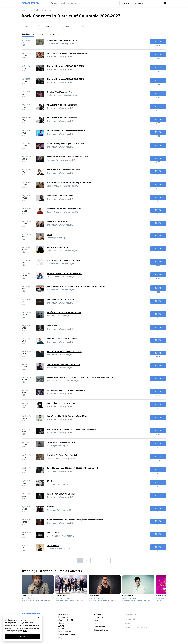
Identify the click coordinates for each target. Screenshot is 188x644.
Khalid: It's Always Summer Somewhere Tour (67, 131)
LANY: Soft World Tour (57, 222)
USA (23, 10)
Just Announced (65, 617)
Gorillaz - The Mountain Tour (60, 92)
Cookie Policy (131, 615)
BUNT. (50, 481)
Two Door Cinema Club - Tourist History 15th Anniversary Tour (75, 520)
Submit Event (99, 627)
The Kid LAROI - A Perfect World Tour (64, 170)
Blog (60, 637)
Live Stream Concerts (67, 635)
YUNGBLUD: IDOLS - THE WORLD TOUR (64, 351)
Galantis (51, 507)
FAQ (96, 624)
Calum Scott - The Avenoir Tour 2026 (63, 364)
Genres (61, 623)
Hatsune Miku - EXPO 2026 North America (66, 390)
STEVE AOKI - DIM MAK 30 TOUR (61, 442)
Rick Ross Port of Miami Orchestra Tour (65, 273)
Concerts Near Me (66, 620)
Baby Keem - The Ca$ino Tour (60, 196)
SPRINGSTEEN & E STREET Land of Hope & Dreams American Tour (76, 286)
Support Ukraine (101, 630)
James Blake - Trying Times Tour (61, 403)
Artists (61, 626)
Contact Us (98, 617)
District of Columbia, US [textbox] (134, 3)
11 (101, 560)
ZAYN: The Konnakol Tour (58, 247)
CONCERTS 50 (30, 3)
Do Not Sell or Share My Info (137, 627)
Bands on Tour (65, 614)
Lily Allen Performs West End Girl (62, 455)
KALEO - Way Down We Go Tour (61, 494)
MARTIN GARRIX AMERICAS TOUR (62, 339)
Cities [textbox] (47, 26)
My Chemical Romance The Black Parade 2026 (68, 157)
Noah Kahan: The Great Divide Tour (63, 40)
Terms (128, 624)
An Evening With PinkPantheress (62, 105)
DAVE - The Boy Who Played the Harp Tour (66, 144)
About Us (98, 614)
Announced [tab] (55, 34)
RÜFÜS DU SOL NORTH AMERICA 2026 (64, 312)
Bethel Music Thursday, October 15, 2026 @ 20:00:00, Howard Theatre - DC (80, 377)
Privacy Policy (131, 619)
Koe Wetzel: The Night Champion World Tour (67, 416)
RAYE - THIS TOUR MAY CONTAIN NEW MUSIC (67, 53)
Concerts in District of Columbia (39, 10)
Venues (61, 629)
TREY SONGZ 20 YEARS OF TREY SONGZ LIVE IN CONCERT (72, 429)
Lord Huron (52, 326)
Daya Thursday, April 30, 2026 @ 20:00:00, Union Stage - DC (73, 468)
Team (96, 620)
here (25, 631)
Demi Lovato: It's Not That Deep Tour (64, 209)
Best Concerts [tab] (28, 34)
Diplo (49, 234)
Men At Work (53, 533)
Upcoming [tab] (42, 34)
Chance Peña (53, 545)
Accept (23, 636)
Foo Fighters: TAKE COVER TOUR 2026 (64, 260)
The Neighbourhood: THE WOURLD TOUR (65, 66)
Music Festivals (65, 632)
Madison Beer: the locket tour (61, 300)
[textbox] (75, 26)
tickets (158, 42)
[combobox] (136, 3)
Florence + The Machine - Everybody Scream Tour (69, 183)
